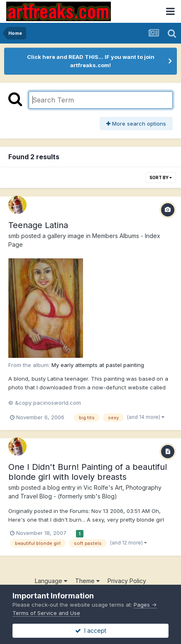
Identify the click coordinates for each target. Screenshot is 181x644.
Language (51, 581)
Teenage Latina (38, 225)
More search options (136, 124)
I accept (91, 631)
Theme (87, 581)
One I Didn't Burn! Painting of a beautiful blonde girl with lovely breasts (88, 472)
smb (14, 236)
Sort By (161, 177)
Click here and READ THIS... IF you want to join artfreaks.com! (91, 61)
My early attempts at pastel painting (98, 365)
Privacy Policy (127, 581)
